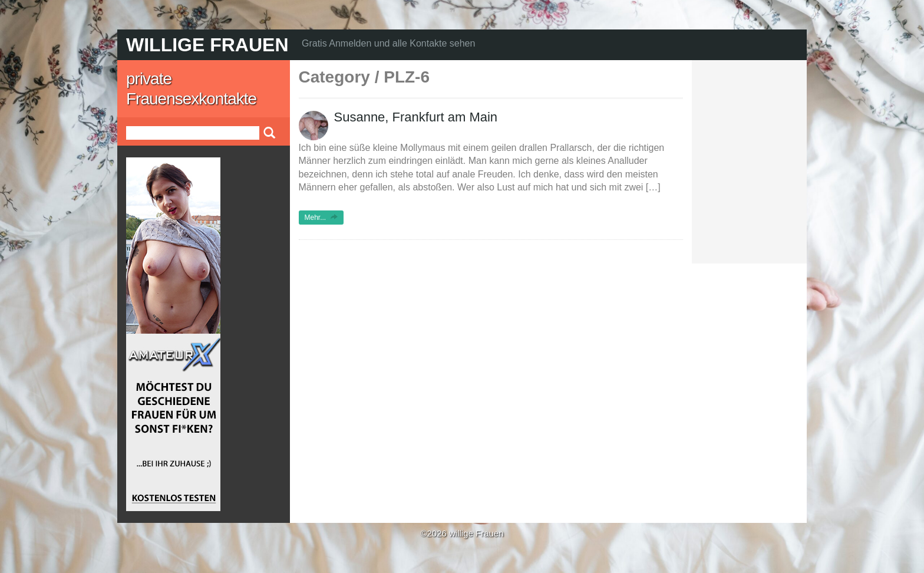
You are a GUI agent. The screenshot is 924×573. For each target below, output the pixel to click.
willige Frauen (207, 45)
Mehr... (321, 218)
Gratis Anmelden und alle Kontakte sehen (388, 43)
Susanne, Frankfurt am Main (416, 117)
